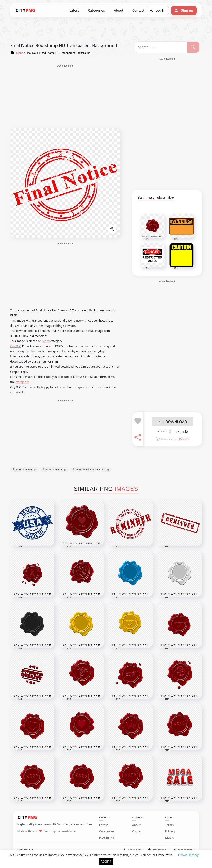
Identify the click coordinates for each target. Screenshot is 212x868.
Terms (169, 825)
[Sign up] (184, 10)
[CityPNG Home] (25, 10)
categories (22, 382)
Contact (138, 831)
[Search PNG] (161, 47)
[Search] (193, 47)
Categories (96, 10)
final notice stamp (24, 469)
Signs (46, 341)
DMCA (169, 838)
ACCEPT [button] (106, 861)
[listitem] (132, 850)
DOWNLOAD (172, 422)
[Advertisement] (65, 96)
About (118, 10)
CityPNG (16, 346)
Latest (74, 10)
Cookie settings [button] (189, 855)
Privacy (170, 831)
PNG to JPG (107, 838)
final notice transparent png (91, 469)
